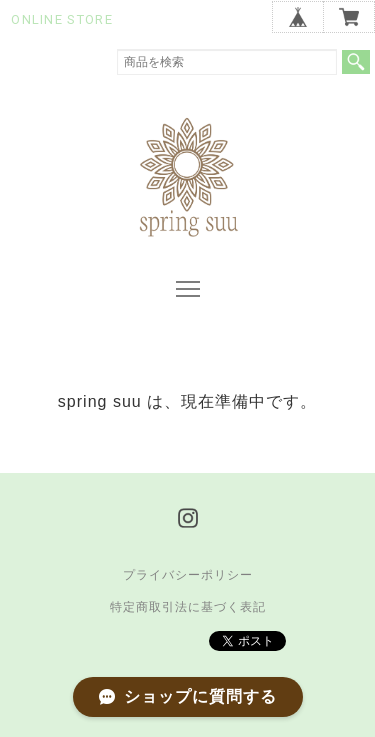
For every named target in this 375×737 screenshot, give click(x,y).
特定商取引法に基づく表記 (188, 607)
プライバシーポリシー (188, 575)
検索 (356, 62)
